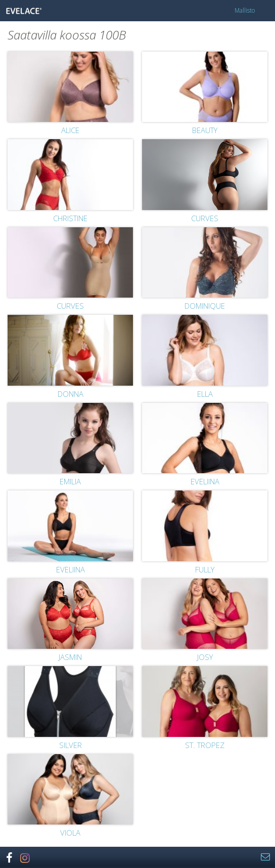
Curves (205, 218)
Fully (205, 569)
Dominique (205, 306)
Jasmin (70, 657)
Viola (70, 833)
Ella (205, 394)
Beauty (205, 130)
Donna (71, 394)
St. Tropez (205, 745)
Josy (205, 657)
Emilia (70, 481)
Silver (71, 745)
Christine (70, 218)
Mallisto (245, 10)
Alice (70, 130)
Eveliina (205, 481)
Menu (264, 11)
